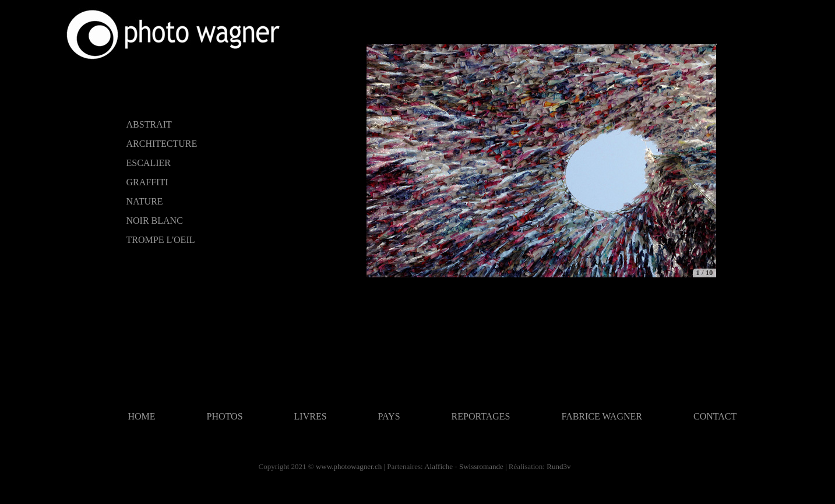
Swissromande (481, 466)
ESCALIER (149, 163)
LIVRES (311, 416)
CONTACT (715, 416)
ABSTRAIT (149, 124)
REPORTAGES (481, 416)
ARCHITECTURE (162, 144)
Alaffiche (438, 466)
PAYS (389, 416)
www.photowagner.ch (349, 466)
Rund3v (559, 466)
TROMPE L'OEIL (161, 240)
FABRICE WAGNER (602, 416)
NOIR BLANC (155, 221)
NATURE (145, 201)
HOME (142, 416)
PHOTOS (225, 416)
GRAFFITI (147, 182)
